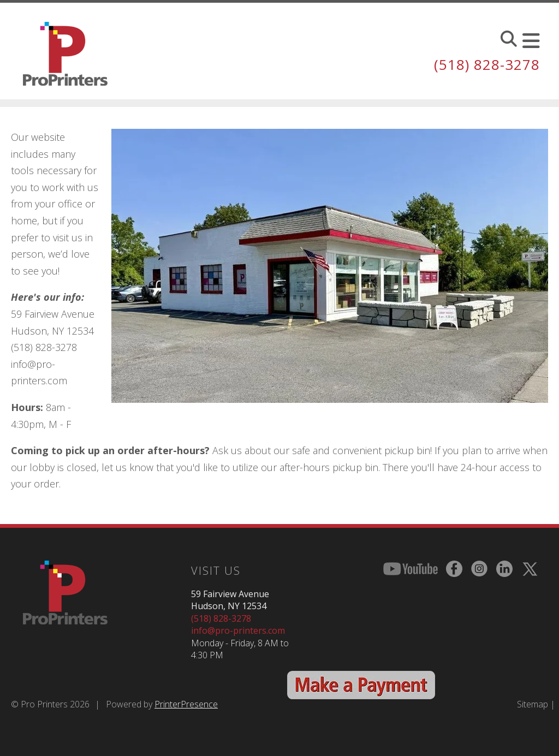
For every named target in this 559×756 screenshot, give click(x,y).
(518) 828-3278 (487, 64)
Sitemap (533, 704)
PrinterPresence (186, 704)
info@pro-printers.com (238, 630)
